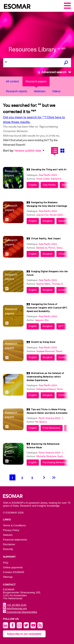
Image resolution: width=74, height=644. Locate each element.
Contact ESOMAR (14, 572)
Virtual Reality (66, 254)
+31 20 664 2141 (15, 605)
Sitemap (8, 577)
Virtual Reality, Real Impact (46, 239)
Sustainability (66, 357)
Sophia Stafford (66, 456)
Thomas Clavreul (61, 284)
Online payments (13, 567)
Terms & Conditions (14, 525)
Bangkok (67, 185)
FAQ (6, 563)
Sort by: (8, 151)
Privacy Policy (11, 530)
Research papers (36, 81)
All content (12, 81)
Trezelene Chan (64, 351)
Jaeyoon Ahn (42, 320)
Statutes (8, 535)
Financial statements (15, 540)
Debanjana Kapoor (46, 389)
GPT (61, 326)
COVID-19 (64, 395)
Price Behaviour (52, 428)
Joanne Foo (42, 215)
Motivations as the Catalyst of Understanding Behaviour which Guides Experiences (45, 377)
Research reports (16, 91)
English (33, 185)
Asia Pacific (49, 185)
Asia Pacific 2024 (48, 175)
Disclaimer (9, 544)
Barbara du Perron (46, 248)
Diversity (8, 549)
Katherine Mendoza (61, 179)
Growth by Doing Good (43, 342)
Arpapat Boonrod (45, 351)
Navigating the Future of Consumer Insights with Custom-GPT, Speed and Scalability (47, 308)
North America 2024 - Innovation (56, 418)
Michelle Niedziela (46, 456)
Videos (56, 91)
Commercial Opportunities (20, 612)
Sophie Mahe (43, 284)
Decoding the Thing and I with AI (49, 170)
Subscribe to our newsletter (24, 634)
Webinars (40, 91)
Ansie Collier (43, 179)
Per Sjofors (41, 422)
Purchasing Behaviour (55, 462)
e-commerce (66, 290)
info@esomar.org (15, 608)
